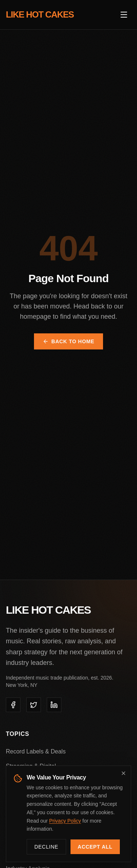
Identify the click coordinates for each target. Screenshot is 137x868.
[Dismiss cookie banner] (123, 773)
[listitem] (13, 705)
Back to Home (69, 341)
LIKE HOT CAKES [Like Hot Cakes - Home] (40, 14)
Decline (46, 847)
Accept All (95, 847)
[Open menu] (124, 15)
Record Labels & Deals (36, 751)
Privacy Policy (65, 821)
